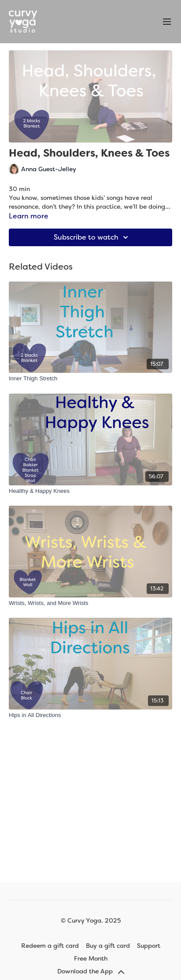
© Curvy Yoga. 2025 (91, 920)
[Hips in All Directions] (90, 715)
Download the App (91, 971)
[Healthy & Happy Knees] (90, 491)
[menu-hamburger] (167, 22)
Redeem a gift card (50, 946)
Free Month (91, 958)
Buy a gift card (108, 946)
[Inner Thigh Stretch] (90, 379)
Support (149, 946)
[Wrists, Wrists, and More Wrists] (90, 603)
